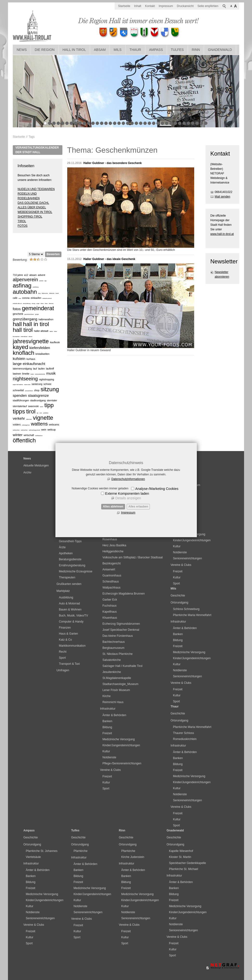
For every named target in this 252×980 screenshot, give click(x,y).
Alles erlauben (138, 507)
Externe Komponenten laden (127, 493)
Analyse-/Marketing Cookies (157, 489)
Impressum (128, 513)
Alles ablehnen (113, 507)
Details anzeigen (128, 498)
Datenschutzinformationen (128, 479)
